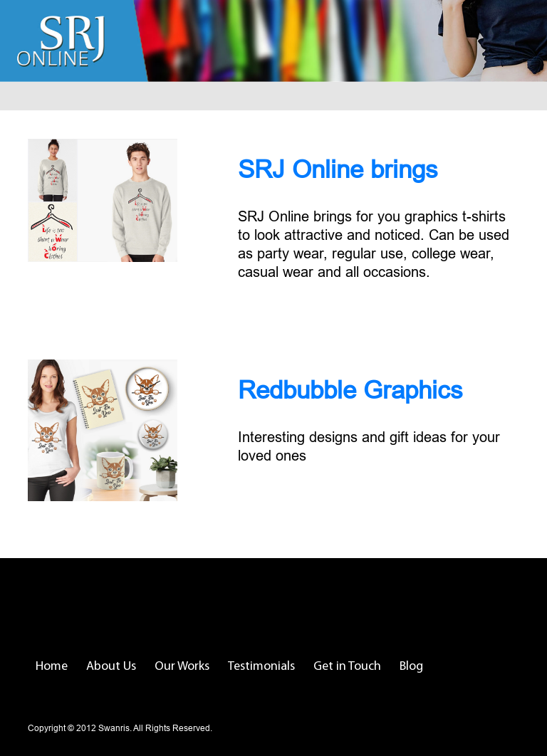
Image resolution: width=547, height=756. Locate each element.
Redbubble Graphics (350, 390)
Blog (411, 667)
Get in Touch (347, 667)
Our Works (182, 667)
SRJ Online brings (338, 169)
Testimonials (261, 667)
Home (52, 667)
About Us (111, 667)
